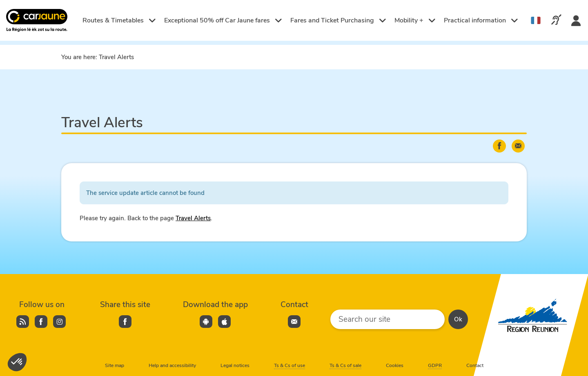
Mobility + (415, 20)
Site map (115, 365)
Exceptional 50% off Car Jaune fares (223, 20)
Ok (458, 319)
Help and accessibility (172, 365)
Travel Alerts (193, 218)
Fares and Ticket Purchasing (338, 20)
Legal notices (235, 365)
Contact (475, 365)
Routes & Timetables (119, 20)
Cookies (395, 365)
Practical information (481, 20)
